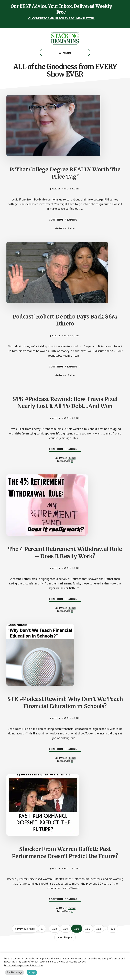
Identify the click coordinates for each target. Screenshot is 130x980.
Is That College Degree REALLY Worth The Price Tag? (65, 173)
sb (72, 461)
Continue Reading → (65, 220)
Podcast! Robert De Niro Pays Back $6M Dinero (65, 320)
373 (113, 929)
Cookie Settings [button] (15, 972)
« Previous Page (25, 930)
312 (99, 929)
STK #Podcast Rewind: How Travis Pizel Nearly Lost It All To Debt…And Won (65, 403)
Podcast (72, 228)
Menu (67, 53)
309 (66, 929)
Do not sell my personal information (23, 965)
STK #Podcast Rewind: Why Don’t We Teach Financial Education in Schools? (65, 703)
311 (88, 929)
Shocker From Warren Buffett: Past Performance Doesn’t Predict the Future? (65, 853)
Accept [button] (32, 972)
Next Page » (65, 938)
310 (77, 929)
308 (55, 929)
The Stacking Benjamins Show (65, 38)
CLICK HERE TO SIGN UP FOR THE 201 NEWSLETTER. (62, 18)
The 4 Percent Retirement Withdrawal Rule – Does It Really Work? (65, 553)
